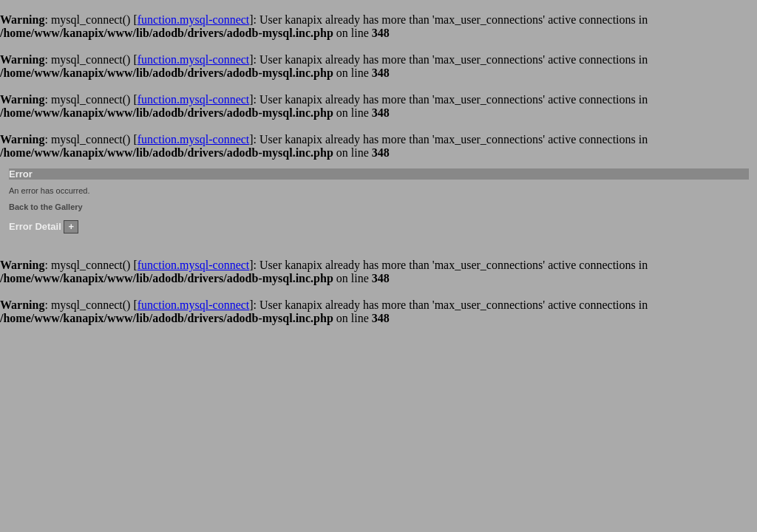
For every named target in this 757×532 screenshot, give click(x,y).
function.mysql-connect (194, 20)
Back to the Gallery (46, 207)
